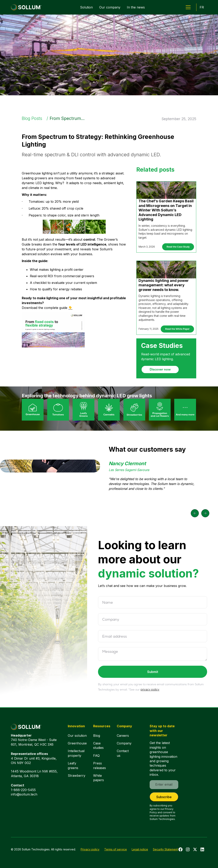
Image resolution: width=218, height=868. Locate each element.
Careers (123, 736)
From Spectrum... (67, 118)
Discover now (160, 369)
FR (202, 7)
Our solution (77, 736)
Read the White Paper (177, 329)
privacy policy (150, 689)
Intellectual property (76, 753)
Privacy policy (90, 849)
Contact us (123, 753)
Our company (110, 7)
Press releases (100, 765)
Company (124, 743)
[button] (188, 7)
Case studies (98, 745)
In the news (136, 7)
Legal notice (140, 849)
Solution (86, 7)
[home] (26, 7)
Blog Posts (32, 118)
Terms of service (116, 849)
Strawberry (77, 776)
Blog (97, 736)
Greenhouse (77, 743)
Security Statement (165, 849)
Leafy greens (73, 765)
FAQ (96, 756)
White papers (99, 778)
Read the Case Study (178, 247)
